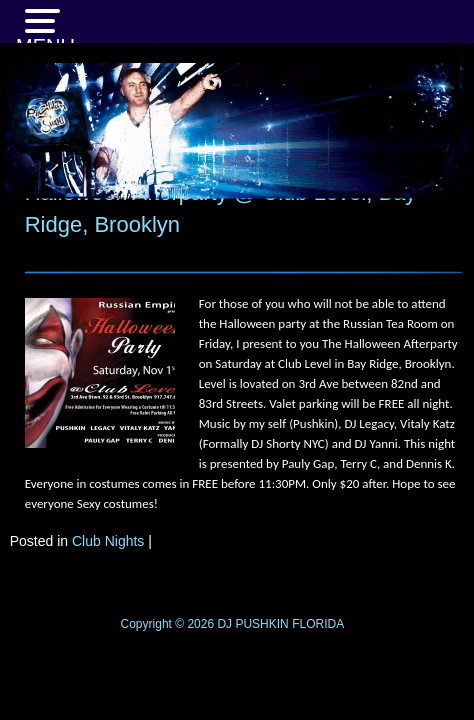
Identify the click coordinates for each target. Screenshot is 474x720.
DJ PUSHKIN (251, 624)
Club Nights (108, 541)
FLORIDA (318, 624)
